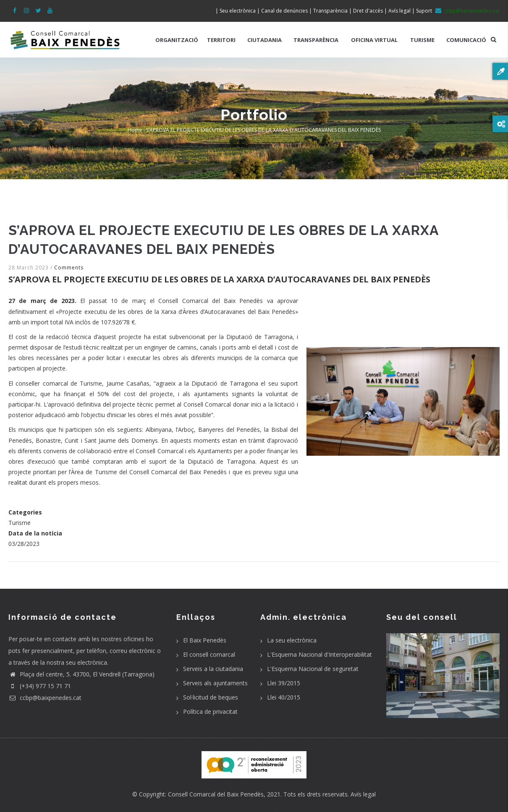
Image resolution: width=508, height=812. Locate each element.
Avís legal (363, 794)
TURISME (422, 40)
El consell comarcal (209, 654)
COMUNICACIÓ (466, 40)
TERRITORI (221, 40)
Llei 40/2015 (284, 697)
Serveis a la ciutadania (213, 669)
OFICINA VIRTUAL (374, 40)
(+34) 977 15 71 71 (40, 686)
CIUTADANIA (264, 40)
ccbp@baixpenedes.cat (45, 698)
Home (135, 130)
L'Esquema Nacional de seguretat (313, 669)
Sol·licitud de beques (211, 697)
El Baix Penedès (205, 640)
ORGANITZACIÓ (177, 40)
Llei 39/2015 (284, 683)
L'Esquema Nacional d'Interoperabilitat (319, 654)
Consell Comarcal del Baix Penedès (216, 794)
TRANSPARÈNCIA (316, 40)
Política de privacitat (210, 711)
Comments (69, 268)
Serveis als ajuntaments (215, 683)
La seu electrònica (292, 640)
